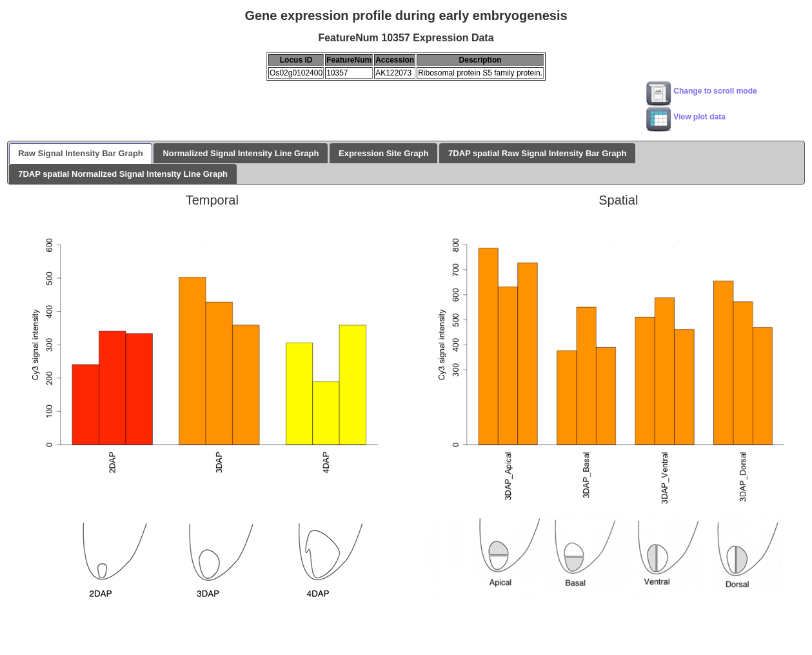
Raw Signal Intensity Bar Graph (81, 153)
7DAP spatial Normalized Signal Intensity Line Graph (123, 174)
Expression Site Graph (383, 153)
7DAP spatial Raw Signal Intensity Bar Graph (537, 153)
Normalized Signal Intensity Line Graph (241, 153)
